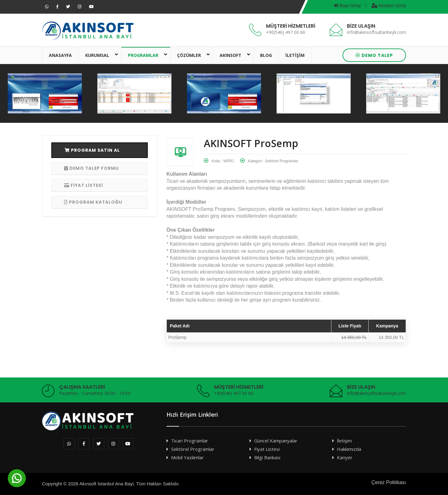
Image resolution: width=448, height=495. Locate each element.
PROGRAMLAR (143, 55)
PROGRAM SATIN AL (92, 150)
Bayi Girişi (347, 5)
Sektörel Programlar (193, 449)
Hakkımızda (349, 449)
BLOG (266, 55)
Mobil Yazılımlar (187, 457)
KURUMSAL (97, 55)
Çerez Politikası (389, 482)
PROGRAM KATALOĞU (93, 202)
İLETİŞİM (295, 55)
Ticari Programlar (190, 441)
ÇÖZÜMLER (189, 55)
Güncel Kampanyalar (276, 441)
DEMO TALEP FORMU (91, 168)
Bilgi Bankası (267, 457)
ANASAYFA (60, 55)
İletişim (344, 441)
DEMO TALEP (374, 55)
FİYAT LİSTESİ (84, 185)
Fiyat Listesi (267, 449)
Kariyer (345, 457)
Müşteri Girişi (389, 5)
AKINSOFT (231, 55)
